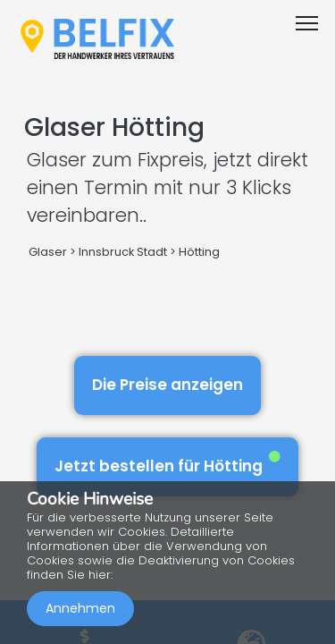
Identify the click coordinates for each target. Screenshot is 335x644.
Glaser (48, 252)
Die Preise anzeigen (167, 385)
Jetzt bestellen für (167, 464)
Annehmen (80, 608)
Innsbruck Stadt (123, 252)
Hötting (199, 252)
